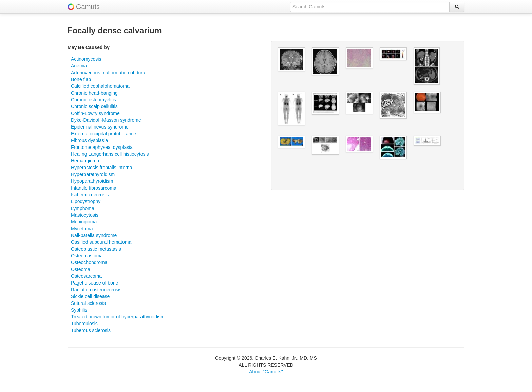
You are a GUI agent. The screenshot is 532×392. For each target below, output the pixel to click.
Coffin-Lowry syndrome (95, 113)
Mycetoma (82, 229)
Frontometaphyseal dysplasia (102, 147)
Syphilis (79, 310)
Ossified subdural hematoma (101, 242)
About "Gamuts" (266, 372)
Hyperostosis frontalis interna (102, 168)
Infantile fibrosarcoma (94, 188)
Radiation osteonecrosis (96, 290)
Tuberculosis (84, 324)
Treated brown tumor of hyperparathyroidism (118, 317)
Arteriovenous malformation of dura (108, 73)
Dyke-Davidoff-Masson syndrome (106, 120)
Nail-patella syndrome (94, 235)
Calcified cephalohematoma (100, 86)
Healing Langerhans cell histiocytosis (110, 154)
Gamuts (88, 7)
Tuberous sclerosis (91, 330)
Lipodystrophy (86, 201)
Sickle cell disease (90, 296)
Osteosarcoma (86, 276)
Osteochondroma (89, 262)
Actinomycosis (86, 59)
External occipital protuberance (103, 134)
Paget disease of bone (94, 283)
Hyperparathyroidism (93, 174)
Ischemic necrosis (90, 195)
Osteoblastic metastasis (96, 249)
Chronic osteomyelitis (93, 100)
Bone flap (81, 79)
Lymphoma (83, 208)
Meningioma (84, 222)
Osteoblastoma (87, 256)
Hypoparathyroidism (92, 181)
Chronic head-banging (94, 93)
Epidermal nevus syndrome (100, 127)
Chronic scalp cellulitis (94, 106)
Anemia (79, 66)
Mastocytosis (85, 215)
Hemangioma (85, 161)
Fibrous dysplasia (89, 140)
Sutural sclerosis (88, 303)
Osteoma (81, 269)
